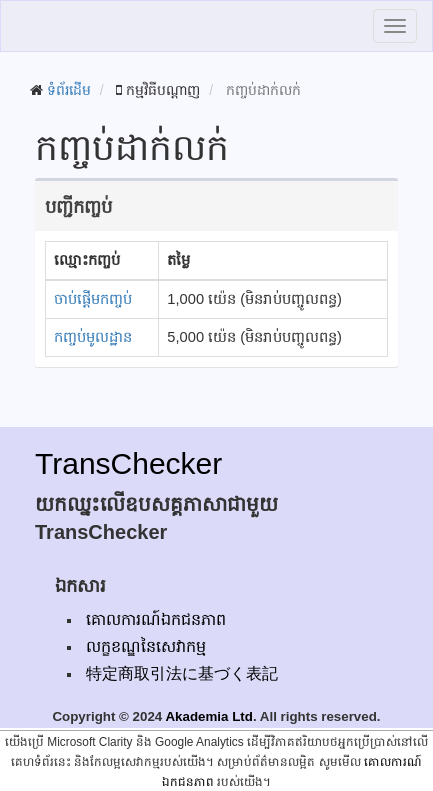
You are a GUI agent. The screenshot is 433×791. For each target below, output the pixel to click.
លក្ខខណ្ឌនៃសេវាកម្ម (146, 646)
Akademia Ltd (208, 716)
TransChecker (128, 463)
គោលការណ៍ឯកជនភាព (156, 619)
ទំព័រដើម (69, 90)
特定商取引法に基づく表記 (182, 673)
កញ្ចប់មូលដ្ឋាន (93, 337)
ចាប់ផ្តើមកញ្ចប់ (93, 299)
